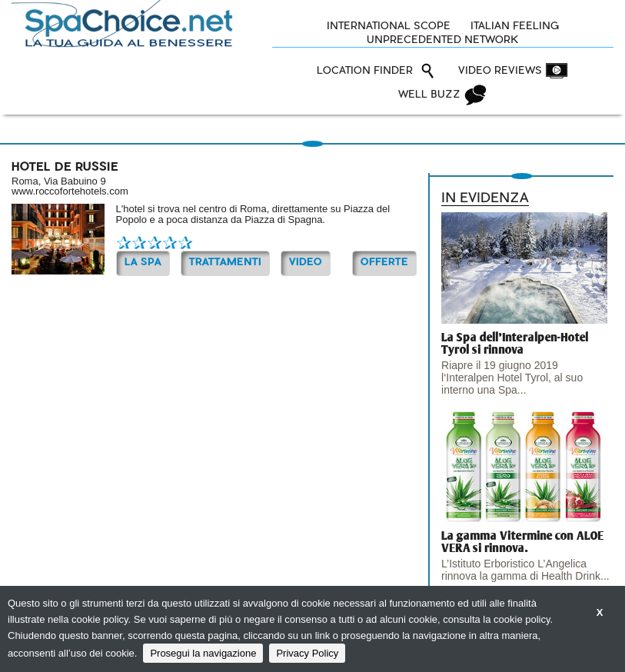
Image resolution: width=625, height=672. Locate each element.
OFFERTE (384, 263)
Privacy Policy (307, 653)
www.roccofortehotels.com (70, 191)
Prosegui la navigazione (203, 653)
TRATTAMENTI (225, 263)
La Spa (143, 263)
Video (306, 263)
